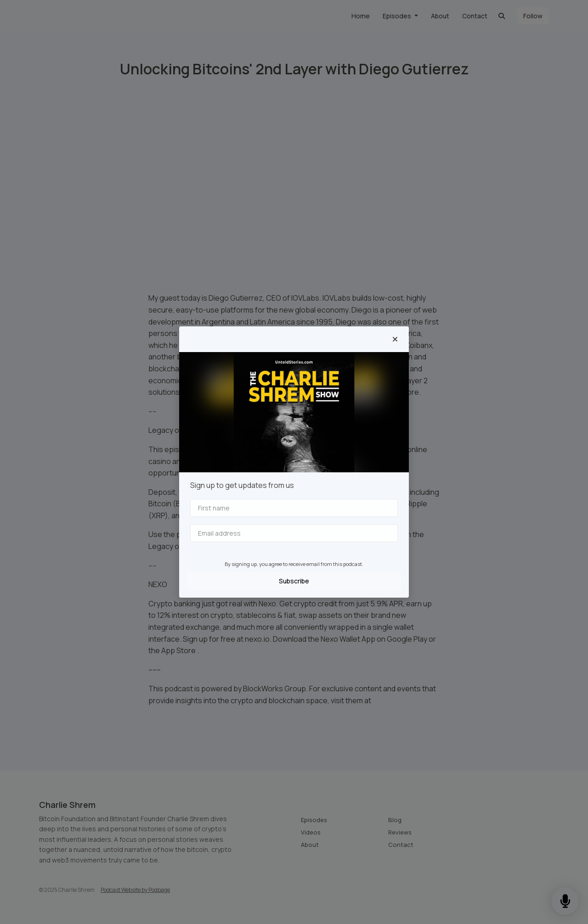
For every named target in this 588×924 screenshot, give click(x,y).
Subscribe (294, 581)
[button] (395, 339)
